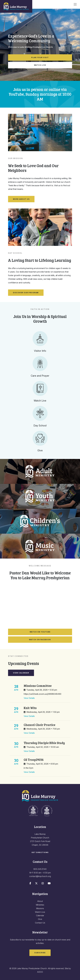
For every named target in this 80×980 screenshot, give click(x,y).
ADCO (40, 972)
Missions (40, 908)
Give (40, 919)
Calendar (40, 915)
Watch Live (40, 65)
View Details (29, 698)
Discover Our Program (26, 293)
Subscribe (40, 953)
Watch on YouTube (40, 632)
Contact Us (40, 923)
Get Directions (40, 852)
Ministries (40, 905)
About (40, 901)
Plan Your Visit (40, 57)
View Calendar (21, 673)
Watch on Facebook (40, 640)
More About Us (21, 199)
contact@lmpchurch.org (40, 876)
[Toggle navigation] (75, 4)
